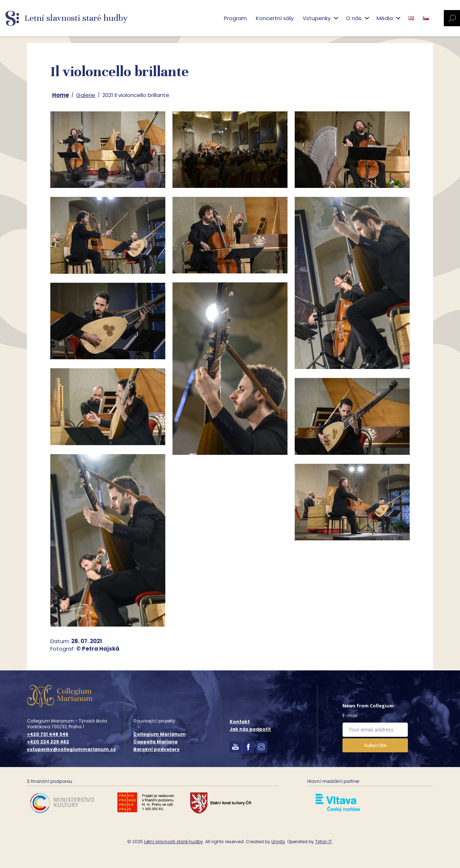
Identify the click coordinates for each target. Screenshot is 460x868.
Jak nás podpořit (250, 729)
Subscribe (375, 745)
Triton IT (324, 842)
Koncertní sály (275, 18)
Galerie (86, 95)
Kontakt (240, 722)
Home (61, 95)
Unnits (278, 842)
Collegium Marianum (160, 734)
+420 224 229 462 (48, 742)
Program (235, 18)
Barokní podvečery (157, 749)
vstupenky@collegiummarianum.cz (71, 749)
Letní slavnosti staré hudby (174, 842)
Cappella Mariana (155, 742)
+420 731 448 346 (48, 734)
